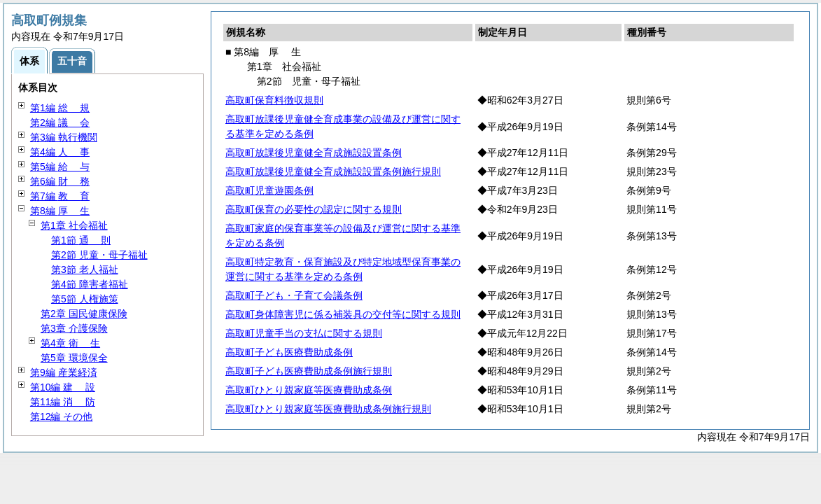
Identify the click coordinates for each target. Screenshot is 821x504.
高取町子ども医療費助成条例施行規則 (309, 371)
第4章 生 (70, 343)
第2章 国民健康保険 (84, 314)
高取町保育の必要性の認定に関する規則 (314, 209)
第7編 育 (60, 196)
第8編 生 (60, 211)
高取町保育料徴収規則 (274, 100)
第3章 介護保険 (74, 328)
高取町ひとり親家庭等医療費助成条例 (309, 390)
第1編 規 (60, 108)
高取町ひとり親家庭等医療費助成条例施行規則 (328, 409)
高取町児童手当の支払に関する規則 (304, 333)
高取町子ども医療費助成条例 (289, 352)
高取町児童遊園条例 (269, 190)
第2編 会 (60, 122)
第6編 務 (60, 181)
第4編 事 (60, 152)
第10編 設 (63, 387)
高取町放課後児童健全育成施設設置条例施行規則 (333, 171)
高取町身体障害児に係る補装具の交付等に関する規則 (343, 314)
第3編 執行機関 (64, 137)
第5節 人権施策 (85, 299)
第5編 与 (60, 167)
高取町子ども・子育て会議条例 (294, 295)
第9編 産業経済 (64, 372)
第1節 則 (81, 240)
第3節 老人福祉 (85, 269)
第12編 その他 (61, 416)
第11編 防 (63, 402)
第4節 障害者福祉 (90, 284)
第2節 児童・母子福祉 (99, 255)
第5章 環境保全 (74, 358)
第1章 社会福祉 (74, 225)
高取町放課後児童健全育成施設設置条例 (314, 153)
